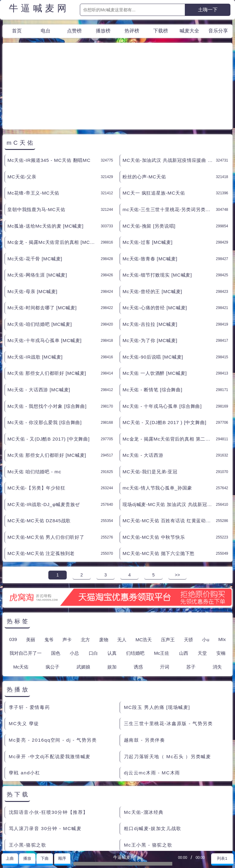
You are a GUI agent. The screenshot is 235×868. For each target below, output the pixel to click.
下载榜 (161, 31)
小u (205, 585)
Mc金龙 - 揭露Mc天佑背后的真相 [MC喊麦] (54, 187)
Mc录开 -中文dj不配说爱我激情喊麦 (50, 701)
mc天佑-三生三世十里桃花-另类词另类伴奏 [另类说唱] (169, 154)
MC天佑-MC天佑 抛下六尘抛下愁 (159, 498)
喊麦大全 (189, 31)
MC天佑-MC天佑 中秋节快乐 (154, 482)
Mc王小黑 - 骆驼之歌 (148, 790)
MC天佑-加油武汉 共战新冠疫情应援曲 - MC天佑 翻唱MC (169, 105)
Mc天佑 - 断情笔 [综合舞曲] (152, 335)
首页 (17, 31)
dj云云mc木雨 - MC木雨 (152, 718)
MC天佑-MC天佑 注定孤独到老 (41, 498)
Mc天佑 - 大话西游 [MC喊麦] (39, 335)
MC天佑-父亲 (22, 122)
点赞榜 (74, 31)
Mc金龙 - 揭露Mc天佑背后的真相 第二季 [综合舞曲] (169, 384)
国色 (56, 598)
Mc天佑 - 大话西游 (143, 400)
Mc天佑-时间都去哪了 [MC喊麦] (42, 253)
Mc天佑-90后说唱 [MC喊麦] (153, 302)
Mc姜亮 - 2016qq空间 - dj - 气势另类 (53, 685)
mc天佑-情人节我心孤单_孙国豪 (157, 433)
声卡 (67, 585)
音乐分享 (218, 31)
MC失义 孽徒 (24, 668)
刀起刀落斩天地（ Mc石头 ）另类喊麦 (167, 701)
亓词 (165, 612)
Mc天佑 (21, 612)
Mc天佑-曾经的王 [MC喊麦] (152, 236)
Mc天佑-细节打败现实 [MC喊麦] (157, 220)
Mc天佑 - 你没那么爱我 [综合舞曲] (45, 367)
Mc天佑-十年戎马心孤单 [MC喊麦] (45, 285)
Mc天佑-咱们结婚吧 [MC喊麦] (40, 269)
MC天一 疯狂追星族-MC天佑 (154, 138)
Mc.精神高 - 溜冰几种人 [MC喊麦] (164, 823)
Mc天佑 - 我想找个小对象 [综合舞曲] (47, 351)
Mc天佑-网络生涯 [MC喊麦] (37, 220)
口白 (93, 598)
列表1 (222, 858)
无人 (122, 585)
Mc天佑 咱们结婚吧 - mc (34, 417)
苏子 (191, 612)
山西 (184, 598)
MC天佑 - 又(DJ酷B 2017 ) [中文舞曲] (164, 367)
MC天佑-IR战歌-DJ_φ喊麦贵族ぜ (44, 449)
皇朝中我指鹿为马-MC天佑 (36, 154)
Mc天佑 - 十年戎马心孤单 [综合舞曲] (162, 351)
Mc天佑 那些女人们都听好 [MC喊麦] (47, 318)
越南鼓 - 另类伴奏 (145, 685)
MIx (222, 584)
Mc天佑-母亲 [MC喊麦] (32, 236)
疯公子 (52, 612)
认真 (112, 598)
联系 (9, 844)
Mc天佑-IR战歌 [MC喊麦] (35, 302)
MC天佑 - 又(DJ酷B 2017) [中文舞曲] (48, 384)
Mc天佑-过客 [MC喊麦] (147, 187)
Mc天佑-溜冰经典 (144, 757)
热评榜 (132, 31)
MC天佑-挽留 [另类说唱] (149, 171)
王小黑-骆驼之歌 (28, 790)
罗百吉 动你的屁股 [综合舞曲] (158, 806)
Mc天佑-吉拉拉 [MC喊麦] (150, 269)
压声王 (168, 585)
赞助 (24, 844)
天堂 (202, 598)
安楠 (221, 598)
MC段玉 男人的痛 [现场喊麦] (157, 652)
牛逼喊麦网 (39, 8)
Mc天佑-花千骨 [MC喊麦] (35, 204)
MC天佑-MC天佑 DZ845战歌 (39, 466)
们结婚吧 (135, 598)
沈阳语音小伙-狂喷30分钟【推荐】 (48, 757)
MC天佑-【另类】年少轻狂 (36, 433)
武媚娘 (83, 612)
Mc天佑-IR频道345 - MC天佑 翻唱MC (49, 105)
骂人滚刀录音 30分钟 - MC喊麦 (45, 773)
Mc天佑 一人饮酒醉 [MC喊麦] (155, 318)
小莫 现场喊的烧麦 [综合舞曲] (43, 806)
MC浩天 (144, 585)
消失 (217, 612)
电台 (46, 31)
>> (177, 520)
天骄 (188, 585)
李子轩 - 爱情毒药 (30, 652)
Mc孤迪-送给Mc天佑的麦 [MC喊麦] (45, 171)
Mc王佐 (162, 598)
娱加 (112, 612)
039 (13, 584)
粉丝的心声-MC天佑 (144, 122)
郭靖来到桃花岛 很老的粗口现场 (45, 823)
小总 (74, 598)
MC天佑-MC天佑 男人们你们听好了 (46, 482)
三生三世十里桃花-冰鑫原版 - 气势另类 (168, 668)
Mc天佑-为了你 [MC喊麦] (150, 285)
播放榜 (103, 31)
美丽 (31, 585)
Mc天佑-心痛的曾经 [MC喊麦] (155, 253)
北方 (85, 585)
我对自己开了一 (26, 598)
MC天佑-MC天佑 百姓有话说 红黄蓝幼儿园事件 (169, 466)
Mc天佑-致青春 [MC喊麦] (150, 204)
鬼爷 (49, 585)
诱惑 (138, 612)
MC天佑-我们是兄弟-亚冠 (150, 417)
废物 (104, 585)
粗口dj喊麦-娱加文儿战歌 (153, 773)
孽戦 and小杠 (25, 718)
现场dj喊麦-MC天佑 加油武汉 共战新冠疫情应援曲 (169, 449)
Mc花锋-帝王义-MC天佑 (33, 138)
